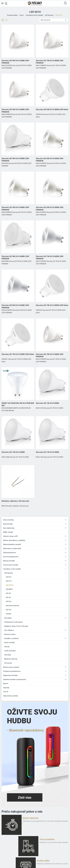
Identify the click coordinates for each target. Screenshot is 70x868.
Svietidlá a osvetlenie (11, 638)
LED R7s (9, 602)
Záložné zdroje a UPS (11, 536)
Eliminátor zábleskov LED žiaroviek (15, 501)
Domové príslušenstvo (11, 557)
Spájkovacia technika (10, 675)
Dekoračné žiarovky (12, 606)
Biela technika (8, 524)
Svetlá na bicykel (10, 651)
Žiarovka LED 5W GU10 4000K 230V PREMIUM (15, 111)
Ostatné (8, 614)
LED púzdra (8, 663)
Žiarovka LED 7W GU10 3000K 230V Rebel (18, 354)
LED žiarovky (8, 573)
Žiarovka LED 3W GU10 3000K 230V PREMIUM (50, 209)
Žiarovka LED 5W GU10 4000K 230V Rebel (52, 109)
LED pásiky (8, 618)
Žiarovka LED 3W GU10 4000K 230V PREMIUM (15, 209)
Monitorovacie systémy (11, 667)
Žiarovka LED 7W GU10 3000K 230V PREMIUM (50, 355)
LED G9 (8, 593)
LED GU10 (9, 585)
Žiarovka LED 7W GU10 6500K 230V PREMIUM (50, 258)
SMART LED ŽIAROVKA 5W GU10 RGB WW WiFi (18, 404)
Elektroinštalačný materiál (12, 544)
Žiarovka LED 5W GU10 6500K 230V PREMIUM (15, 306)
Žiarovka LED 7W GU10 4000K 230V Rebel (52, 305)
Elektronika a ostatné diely (12, 549)
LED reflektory (9, 630)
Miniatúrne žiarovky (11, 659)
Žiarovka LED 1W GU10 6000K (47, 403)
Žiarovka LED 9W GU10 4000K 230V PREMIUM (15, 258)
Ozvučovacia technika (11, 565)
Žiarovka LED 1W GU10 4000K (13, 452)
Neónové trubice (10, 634)
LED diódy (8, 655)
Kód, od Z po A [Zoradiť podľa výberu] (54, 20)
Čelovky (7, 647)
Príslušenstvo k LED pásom (14, 622)
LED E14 (9, 581)
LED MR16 (9, 589)
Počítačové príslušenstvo (12, 671)
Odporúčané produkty (11, 696)
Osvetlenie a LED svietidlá (12, 569)
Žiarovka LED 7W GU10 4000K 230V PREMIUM (50, 62)
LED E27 (9, 577)
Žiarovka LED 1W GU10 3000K (47, 452)
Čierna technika (8, 520)
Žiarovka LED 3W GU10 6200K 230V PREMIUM (50, 160)
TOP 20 (6, 692)
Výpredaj (6, 688)
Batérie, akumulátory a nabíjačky (14, 540)
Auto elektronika (9, 528)
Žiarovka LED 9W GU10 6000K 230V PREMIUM (15, 160)
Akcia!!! (6, 684)
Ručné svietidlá (9, 643)
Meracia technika (9, 561)
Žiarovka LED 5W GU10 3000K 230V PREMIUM (15, 62)
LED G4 (8, 597)
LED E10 (9, 610)
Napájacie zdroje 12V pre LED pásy (16, 626)
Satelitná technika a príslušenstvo (15, 679)
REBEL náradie (8, 532)
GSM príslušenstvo (10, 553)
